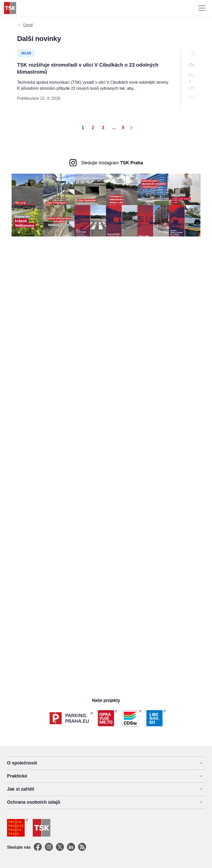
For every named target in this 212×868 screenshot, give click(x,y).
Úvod (28, 25)
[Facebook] (38, 847)
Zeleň (26, 53)
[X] (60, 847)
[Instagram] (49, 847)
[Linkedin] (71, 847)
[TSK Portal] (82, 847)
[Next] (190, 81)
